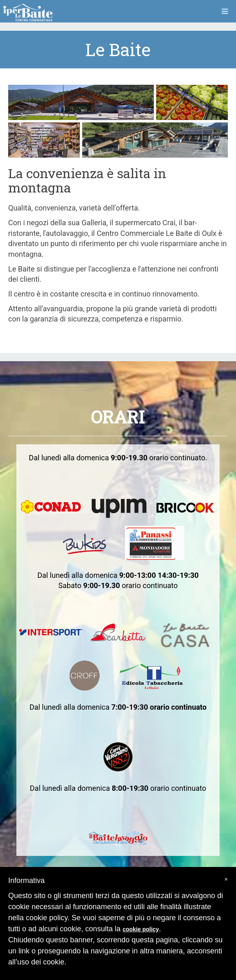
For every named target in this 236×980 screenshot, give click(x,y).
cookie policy (141, 929)
